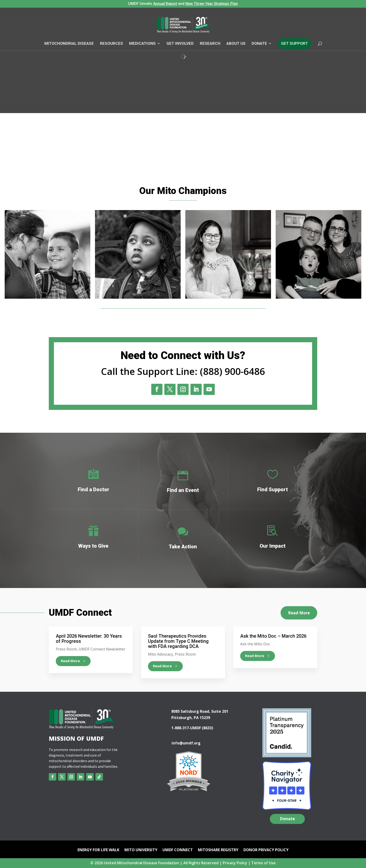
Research (210, 44)
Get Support (294, 43)
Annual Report (165, 4)
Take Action (183, 547)
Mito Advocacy (160, 654)
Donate (259, 44)
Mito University (141, 850)
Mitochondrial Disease (69, 44)
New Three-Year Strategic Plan (212, 4)
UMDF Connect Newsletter (102, 649)
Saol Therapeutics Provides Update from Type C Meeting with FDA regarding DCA (178, 641)
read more (70, 661)
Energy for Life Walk (98, 850)
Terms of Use (264, 863)
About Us (236, 44)
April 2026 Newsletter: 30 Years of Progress (89, 639)
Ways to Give (93, 546)
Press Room (66, 649)
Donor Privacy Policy (266, 850)
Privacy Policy (235, 863)
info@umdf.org (186, 743)
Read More (299, 613)
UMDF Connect (178, 850)
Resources (111, 44)
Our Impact (273, 546)
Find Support (273, 489)
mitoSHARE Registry (218, 850)
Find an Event (183, 490)
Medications (142, 44)
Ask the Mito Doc (255, 644)
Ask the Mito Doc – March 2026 (273, 636)
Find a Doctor (93, 489)
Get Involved (180, 44)
